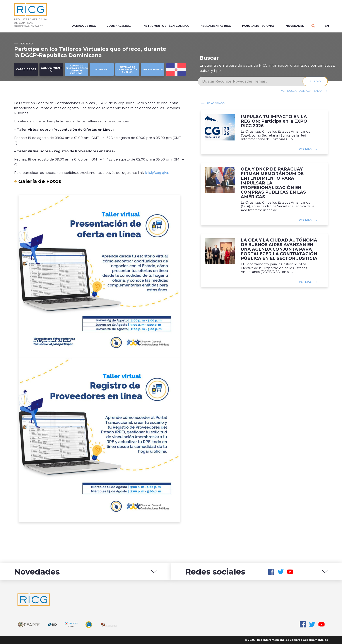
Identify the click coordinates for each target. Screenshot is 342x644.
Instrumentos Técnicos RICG (166, 26)
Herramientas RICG (216, 26)
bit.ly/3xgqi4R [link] (157, 173)
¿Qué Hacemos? (119, 26)
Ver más (305, 149)
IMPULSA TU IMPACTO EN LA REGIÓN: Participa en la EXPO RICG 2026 (274, 121)
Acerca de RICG (84, 26)
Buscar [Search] (315, 81)
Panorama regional (258, 26)
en (327, 26)
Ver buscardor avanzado (301, 91)
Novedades (295, 26)
